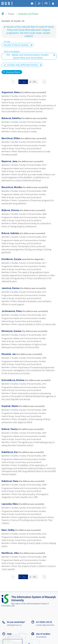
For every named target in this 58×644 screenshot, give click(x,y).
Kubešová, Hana (10, 481)
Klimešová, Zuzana (11, 331)
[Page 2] (44, 82)
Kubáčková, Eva (10, 452)
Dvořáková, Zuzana (11, 259)
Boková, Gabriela (10, 233)
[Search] (39, 4)
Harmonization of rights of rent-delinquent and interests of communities (24, 346)
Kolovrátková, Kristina (13, 380)
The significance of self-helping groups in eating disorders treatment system (28, 444)
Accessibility (41, 637)
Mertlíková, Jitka (10, 553)
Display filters (11, 72)
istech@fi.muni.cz (14, 625)
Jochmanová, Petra (12, 311)
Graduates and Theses (28, 14)
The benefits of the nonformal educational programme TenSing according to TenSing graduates (26, 249)
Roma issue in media (27, 131)
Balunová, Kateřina (11, 118)
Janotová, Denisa (10, 288)
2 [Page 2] (33, 82)
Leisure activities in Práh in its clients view (37, 324)
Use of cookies (43, 634)
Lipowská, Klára (10, 504)
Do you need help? (16, 622)
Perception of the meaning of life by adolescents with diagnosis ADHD (26, 421)
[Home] (32, 4)
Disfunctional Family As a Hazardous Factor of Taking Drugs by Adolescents (26, 225)
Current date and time (45, 625)
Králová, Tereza (9, 429)
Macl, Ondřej (8, 530)
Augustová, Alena (11, 92)
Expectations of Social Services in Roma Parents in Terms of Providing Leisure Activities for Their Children (28, 520)
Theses (11, 14)
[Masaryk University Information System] (7, 3)
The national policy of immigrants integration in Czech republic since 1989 (25, 496)
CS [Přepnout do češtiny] (46, 3)
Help (9, 634)
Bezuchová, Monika (12, 187)
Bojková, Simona (10, 210)
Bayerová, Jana (9, 161)
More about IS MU (19, 604)
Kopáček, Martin (10, 406)
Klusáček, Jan (9, 354)
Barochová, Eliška (11, 138)
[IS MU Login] (53, 4)
